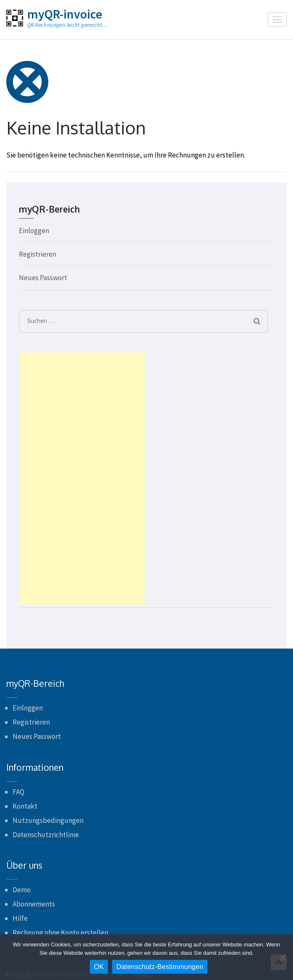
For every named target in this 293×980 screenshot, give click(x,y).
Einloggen (34, 231)
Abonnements (34, 904)
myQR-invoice (65, 14)
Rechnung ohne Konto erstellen (60, 933)
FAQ (18, 792)
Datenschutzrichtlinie (46, 835)
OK (99, 967)
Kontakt (25, 806)
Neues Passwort (43, 278)
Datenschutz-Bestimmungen (160, 967)
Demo (22, 890)
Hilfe (20, 918)
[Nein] (283, 957)
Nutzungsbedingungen (48, 820)
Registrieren (38, 254)
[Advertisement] (82, 478)
